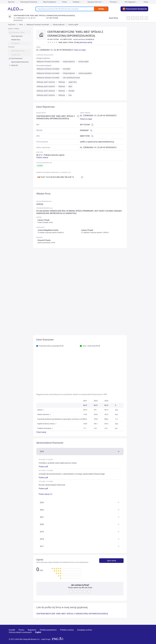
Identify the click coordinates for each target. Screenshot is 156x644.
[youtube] (125, 633)
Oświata (71, 91)
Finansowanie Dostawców (29, 2)
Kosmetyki (67, 69)
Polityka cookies (67, 630)
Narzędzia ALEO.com (96, 2)
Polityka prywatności (48, 630)
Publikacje (77, 2)
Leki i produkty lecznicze (71, 78)
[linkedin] (134, 633)
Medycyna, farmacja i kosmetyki (38, 25)
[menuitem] (19, 36)
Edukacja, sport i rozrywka (46, 82)
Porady (64, 2)
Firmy (21, 25)
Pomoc (146, 2)
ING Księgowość (131, 2)
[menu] (19, 47)
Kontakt (12, 630)
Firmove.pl (114, 2)
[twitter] (142, 633)
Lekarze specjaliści (85, 73)
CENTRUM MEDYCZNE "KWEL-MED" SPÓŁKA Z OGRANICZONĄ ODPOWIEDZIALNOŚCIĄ (72, 614)
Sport (70, 86)
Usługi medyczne (59, 25)
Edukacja (62, 82)
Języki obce (73, 82)
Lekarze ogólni (73, 25)
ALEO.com (12, 25)
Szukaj (101, 9)
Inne (70, 95)
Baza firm (11, 2)
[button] (80, 451)
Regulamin (32, 630)
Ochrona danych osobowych (20, 632)
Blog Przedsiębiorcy (50, 2)
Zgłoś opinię (111, 561)
